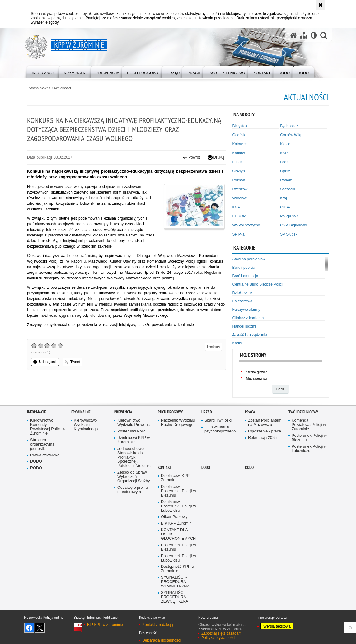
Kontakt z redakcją (158, 625)
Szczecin (288, 189)
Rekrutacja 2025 (262, 438)
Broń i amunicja (245, 276)
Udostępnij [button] (45, 362)
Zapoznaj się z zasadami (222, 633)
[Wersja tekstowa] (314, 35)
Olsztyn (239, 171)
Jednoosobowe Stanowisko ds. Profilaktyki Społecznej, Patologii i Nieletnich (135, 457)
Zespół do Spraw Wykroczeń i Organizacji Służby (134, 477)
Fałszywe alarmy (246, 310)
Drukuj (216, 157)
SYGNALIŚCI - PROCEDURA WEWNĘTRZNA (175, 582)
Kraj (283, 198)
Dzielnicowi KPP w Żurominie (133, 440)
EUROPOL (242, 216)
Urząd (207, 412)
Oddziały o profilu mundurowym (133, 490)
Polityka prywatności (218, 638)
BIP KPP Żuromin (176, 523)
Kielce (285, 144)
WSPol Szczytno (246, 225)
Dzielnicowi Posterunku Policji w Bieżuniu (178, 491)
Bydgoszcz (289, 126)
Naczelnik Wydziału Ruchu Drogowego (178, 423)
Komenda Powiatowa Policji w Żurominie (309, 425)
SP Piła (239, 234)
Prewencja (123, 412)
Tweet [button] (73, 362)
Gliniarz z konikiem (248, 318)
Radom (286, 180)
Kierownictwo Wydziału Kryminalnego (86, 425)
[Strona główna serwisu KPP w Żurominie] (293, 35)
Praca (250, 412)
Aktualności (62, 88)
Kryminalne (81, 412)
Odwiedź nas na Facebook (29, 628)
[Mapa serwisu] (304, 35)
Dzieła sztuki (243, 293)
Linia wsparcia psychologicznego (220, 429)
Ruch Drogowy (170, 412)
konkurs (213, 347)
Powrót (191, 157)
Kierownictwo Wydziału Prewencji (134, 423)
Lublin (237, 162)
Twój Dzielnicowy (303, 412)
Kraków (239, 153)
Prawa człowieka (45, 455)
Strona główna (39, 88)
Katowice (240, 144)
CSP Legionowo (293, 225)
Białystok (240, 126)
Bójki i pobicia (244, 268)
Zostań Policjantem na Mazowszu (265, 423)
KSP (284, 153)
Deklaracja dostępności (162, 640)
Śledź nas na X (40, 628)
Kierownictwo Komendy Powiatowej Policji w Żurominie (48, 427)
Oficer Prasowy (174, 517)
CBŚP (285, 207)
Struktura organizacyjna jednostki (42, 444)
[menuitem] (44, 72)
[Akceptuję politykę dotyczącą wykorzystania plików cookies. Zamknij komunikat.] (321, 5)
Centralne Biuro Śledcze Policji (258, 284)
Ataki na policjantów (249, 259)
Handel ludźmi (244, 326)
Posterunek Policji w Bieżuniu (309, 438)
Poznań (239, 180)
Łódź (284, 162)
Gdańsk (239, 135)
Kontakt (165, 467)
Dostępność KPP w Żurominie (178, 569)
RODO (36, 468)
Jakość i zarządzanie (250, 335)
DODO (36, 462)
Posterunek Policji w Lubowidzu (309, 449)
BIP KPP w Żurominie (105, 625)
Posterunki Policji (132, 431)
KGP (236, 207)
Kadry (237, 343)
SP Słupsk (289, 234)
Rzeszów (240, 189)
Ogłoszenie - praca (265, 431)
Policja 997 (289, 216)
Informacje (37, 412)
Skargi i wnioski (218, 420)
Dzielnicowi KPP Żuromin (175, 478)
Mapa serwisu (257, 378)
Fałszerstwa (242, 301)
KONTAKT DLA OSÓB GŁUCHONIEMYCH (178, 534)
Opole (285, 171)
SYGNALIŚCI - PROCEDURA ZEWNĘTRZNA (175, 597)
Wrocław (240, 198)
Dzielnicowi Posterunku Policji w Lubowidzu (178, 506)
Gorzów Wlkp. (292, 135)
